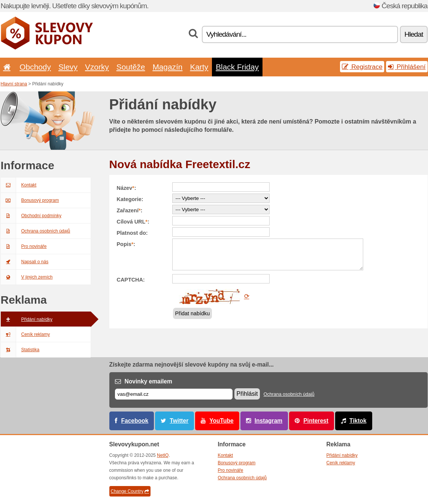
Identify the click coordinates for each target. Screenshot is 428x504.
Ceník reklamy (25, 334)
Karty (199, 67)
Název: (127, 188)
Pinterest (316, 421)
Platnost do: (132, 233)
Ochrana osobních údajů (36, 231)
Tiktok (358, 421)
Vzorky (97, 67)
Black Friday (237, 67)
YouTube (221, 421)
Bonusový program (30, 200)
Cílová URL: (133, 222)
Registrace (362, 67)
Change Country (130, 491)
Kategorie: (130, 199)
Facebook (135, 421)
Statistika (20, 350)
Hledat (414, 34)
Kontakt (19, 185)
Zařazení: (130, 210)
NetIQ (163, 455)
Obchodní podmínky (31, 216)
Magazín (167, 67)
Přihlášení (407, 67)
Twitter (179, 421)
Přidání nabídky (27, 319)
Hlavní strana (14, 84)
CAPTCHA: (131, 280)
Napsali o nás (25, 262)
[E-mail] (174, 394)
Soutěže (131, 67)
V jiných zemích (27, 277)
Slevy (68, 67)
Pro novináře (24, 246)
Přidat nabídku (193, 313)
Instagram (269, 421)
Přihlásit (247, 394)
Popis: (126, 244)
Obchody (35, 67)
